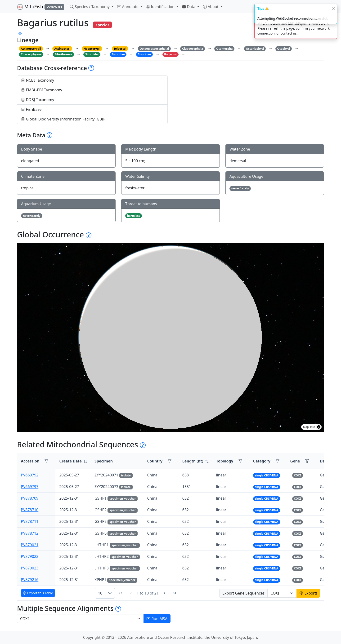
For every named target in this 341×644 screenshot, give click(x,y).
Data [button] (189, 7)
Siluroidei (92, 54)
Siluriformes (63, 54)
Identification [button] (161, 7)
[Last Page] (175, 593)
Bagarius (170, 54)
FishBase (31, 109)
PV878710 (30, 510)
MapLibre (309, 427)
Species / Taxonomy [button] (90, 7)
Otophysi (284, 49)
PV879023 (30, 568)
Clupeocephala (193, 49)
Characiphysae (31, 54)
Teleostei (120, 49)
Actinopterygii (31, 49)
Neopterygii (92, 49)
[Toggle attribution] (319, 427)
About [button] (211, 7)
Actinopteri (62, 49)
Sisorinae (145, 54)
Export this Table (38, 593)
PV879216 (30, 580)
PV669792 (30, 475)
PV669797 (30, 487)
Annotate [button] (128, 7)
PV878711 (30, 521)
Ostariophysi (255, 49)
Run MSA (157, 619)
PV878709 (30, 498)
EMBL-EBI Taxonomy (42, 90)
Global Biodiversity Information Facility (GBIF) (64, 119)
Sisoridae (118, 54)
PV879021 (30, 545)
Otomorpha (224, 49)
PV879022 (30, 556)
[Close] (333, 8)
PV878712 (30, 533)
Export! (308, 593)
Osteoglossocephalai (154, 49)
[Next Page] (164, 593)
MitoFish (41, 7)
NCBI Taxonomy (38, 80)
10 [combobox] (100, 593)
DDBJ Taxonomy (38, 100)
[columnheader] (73, 461)
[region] (170, 338)
